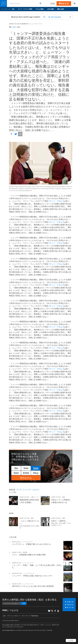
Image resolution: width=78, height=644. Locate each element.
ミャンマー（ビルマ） (31, 490)
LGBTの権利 (51, 9)
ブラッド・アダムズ (47, 113)
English (14, 27)
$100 (26, 468)
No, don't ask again (55, 17)
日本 (14, 9)
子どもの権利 (41, 9)
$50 (16, 468)
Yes (44, 17)
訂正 (4, 616)
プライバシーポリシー (14, 616)
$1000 (26, 473)
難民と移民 (62, 9)
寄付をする (64, 3)
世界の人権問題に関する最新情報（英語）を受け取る (29, 600)
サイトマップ (26, 616)
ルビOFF (71, 640)
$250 (36, 468)
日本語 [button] (53, 3)
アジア (19, 490)
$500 (16, 473)
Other (36, 473)
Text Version (35, 616)
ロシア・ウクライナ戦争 (26, 9)
